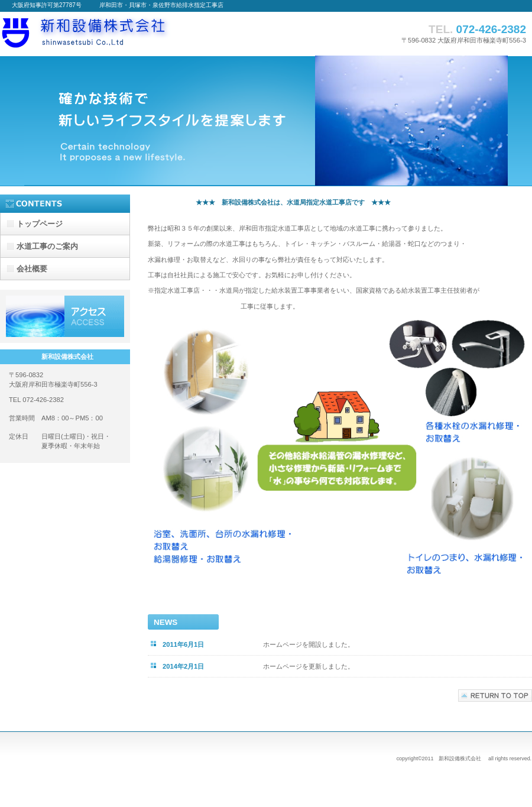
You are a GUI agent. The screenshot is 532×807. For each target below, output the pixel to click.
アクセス (65, 316)
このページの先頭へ (495, 696)
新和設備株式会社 (118, 33)
